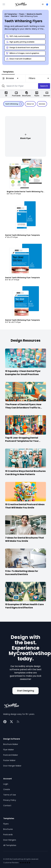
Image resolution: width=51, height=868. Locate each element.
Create (7, 789)
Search (44, 86)
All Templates (11, 14)
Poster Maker (9, 760)
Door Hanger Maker (12, 766)
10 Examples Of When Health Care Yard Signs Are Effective (24, 606)
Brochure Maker (11, 744)
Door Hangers (10, 840)
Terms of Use (10, 795)
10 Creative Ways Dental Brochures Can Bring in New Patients (25, 473)
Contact (7, 806)
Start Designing (26, 691)
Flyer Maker (9, 750)
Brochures (8, 829)
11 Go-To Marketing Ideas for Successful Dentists (22, 573)
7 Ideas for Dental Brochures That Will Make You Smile (25, 539)
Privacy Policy (10, 800)
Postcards (8, 835)
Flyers (22, 14)
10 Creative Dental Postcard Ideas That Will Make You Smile (25, 506)
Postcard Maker (11, 755)
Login (6, 784)
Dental (14, 16)
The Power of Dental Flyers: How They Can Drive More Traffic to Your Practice (23, 408)
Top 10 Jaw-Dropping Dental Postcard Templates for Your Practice (22, 441)
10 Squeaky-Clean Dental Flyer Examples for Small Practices (23, 373)
